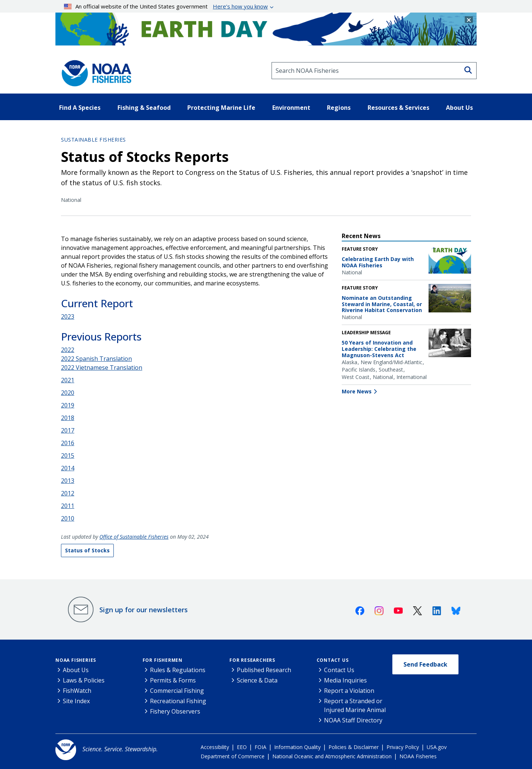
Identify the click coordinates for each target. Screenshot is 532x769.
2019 (68, 405)
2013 (68, 481)
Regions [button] (339, 108)
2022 (68, 350)
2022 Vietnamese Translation (102, 367)
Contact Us (333, 660)
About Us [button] (459, 108)
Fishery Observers (175, 711)
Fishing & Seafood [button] (144, 108)
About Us (76, 670)
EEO (242, 747)
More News (357, 391)
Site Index (76, 701)
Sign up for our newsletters (144, 610)
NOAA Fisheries (76, 660)
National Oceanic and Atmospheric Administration (332, 756)
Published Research (264, 670)
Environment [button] (291, 108)
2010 (68, 518)
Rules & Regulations (178, 670)
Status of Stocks (87, 550)
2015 (68, 455)
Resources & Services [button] (398, 108)
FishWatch (77, 691)
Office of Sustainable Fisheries (134, 537)
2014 (68, 468)
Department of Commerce (233, 756)
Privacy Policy (403, 747)
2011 (68, 506)
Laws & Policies (84, 680)
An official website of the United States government (166, 6)
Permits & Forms (173, 680)
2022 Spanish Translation (96, 359)
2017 (68, 430)
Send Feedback (425, 664)
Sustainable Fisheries (93, 140)
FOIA (260, 747)
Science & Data (257, 680)
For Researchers (252, 660)
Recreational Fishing (178, 701)
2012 (68, 493)
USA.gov (437, 747)
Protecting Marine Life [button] (221, 108)
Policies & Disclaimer (354, 747)
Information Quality (297, 747)
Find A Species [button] (80, 108)
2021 (68, 380)
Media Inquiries (345, 680)
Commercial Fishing (177, 691)
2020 (68, 393)
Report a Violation (349, 691)
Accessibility (215, 747)
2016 (68, 443)
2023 (68, 316)
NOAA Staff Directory (353, 720)
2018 (68, 418)
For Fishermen (163, 660)
